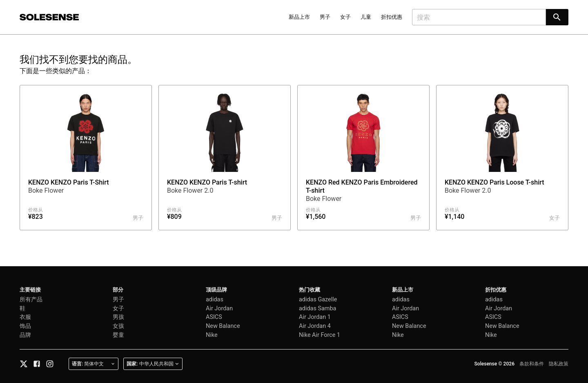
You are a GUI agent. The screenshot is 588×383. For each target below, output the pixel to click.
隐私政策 (559, 364)
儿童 (366, 17)
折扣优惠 (392, 17)
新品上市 (299, 17)
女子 (345, 17)
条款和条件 (532, 364)
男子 (325, 17)
